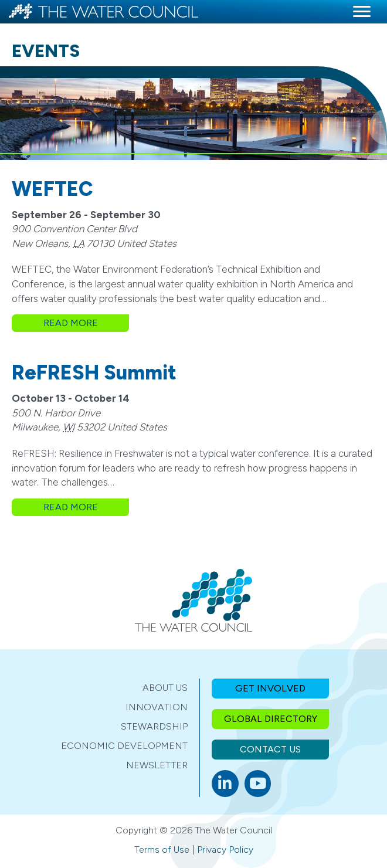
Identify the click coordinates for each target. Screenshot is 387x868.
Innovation (157, 707)
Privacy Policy (225, 850)
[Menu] (362, 12)
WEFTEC (52, 189)
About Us (165, 688)
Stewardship (154, 726)
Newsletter (157, 765)
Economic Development (124, 746)
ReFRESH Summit (94, 373)
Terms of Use (162, 850)
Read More (86, 323)
